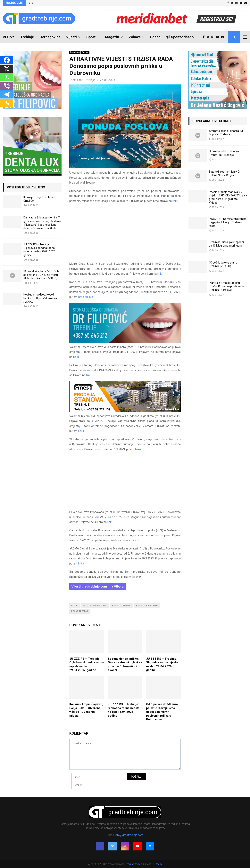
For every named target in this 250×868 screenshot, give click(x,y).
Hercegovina (50, 37)
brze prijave (86, 297)
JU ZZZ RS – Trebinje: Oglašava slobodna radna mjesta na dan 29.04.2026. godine (87, 664)
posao (75, 606)
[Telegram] (7, 94)
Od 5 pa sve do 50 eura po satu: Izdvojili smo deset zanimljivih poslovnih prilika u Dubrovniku (162, 712)
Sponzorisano (180, 37)
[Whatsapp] (7, 77)
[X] (7, 69)
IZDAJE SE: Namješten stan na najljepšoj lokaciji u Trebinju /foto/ (228, 222)
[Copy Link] (7, 103)
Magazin (112, 37)
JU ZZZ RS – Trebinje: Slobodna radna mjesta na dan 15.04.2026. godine (124, 710)
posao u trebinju (122, 606)
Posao (155, 37)
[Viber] (7, 86)
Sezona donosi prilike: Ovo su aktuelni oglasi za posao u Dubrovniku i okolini (125, 664)
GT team (157, 864)
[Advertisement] (125, 234)
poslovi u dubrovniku (95, 606)
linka (81, 431)
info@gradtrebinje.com (129, 835)
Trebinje (27, 37)
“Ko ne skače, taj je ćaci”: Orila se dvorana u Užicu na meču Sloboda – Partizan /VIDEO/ (41, 275)
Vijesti (71, 37)
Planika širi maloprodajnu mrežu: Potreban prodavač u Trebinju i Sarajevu (226, 286)
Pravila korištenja (135, 864)
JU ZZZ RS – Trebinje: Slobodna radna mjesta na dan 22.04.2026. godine (162, 664)
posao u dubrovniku (147, 606)
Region (85, 52)
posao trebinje (80, 611)
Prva (9, 37)
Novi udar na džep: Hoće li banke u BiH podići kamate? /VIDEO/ (40, 298)
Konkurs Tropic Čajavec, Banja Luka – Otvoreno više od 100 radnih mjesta (86, 710)
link (159, 274)
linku (175, 201)
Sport (91, 37)
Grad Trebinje (86, 80)
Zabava (135, 37)
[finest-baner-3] (125, 411)
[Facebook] (7, 60)
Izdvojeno (75, 52)
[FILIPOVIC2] (125, 342)
